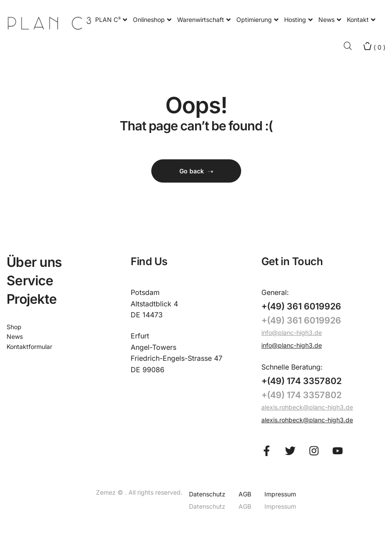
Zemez (107, 492)
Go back (196, 171)
